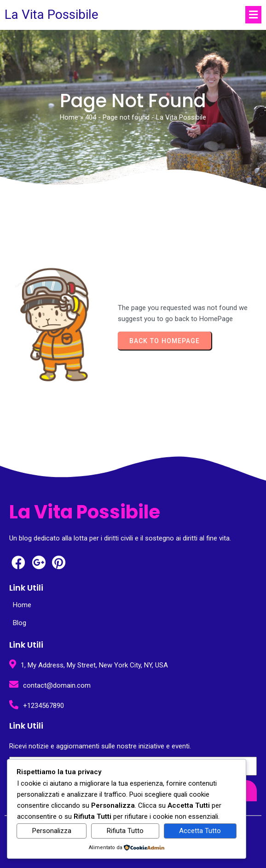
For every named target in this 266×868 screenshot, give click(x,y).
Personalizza (52, 831)
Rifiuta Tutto (125, 831)
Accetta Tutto (200, 831)
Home (69, 117)
